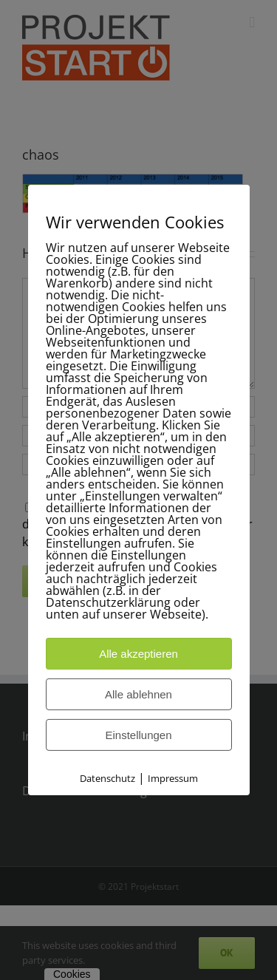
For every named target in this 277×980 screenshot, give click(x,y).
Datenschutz (107, 778)
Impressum (173, 778)
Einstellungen (138, 735)
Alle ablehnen (138, 694)
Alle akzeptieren (138, 654)
